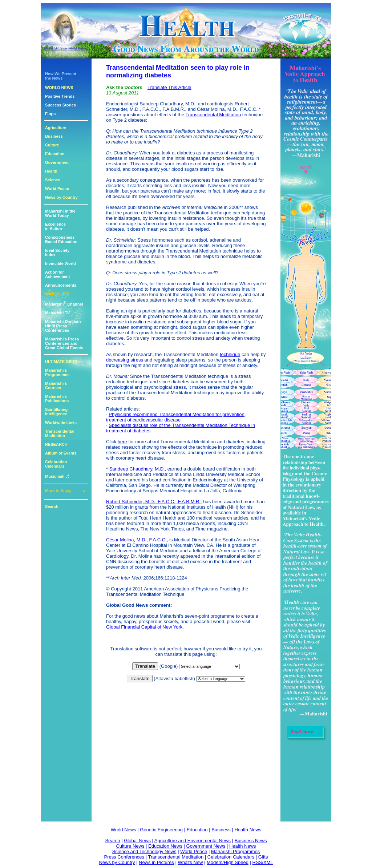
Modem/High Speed (228, 862)
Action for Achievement (57, 274)
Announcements (61, 285)
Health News (248, 830)
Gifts (263, 857)
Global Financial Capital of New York (144, 627)
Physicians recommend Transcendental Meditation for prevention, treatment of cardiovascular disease (176, 417)
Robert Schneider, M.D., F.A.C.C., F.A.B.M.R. (153, 502)
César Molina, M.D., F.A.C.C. (136, 540)
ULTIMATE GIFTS (61, 362)
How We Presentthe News (61, 76)
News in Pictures (156, 862)
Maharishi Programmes (235, 851)
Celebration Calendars (56, 464)
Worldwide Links (61, 423)
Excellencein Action (55, 226)
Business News (251, 841)
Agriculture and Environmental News (193, 841)
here (122, 442)
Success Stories (60, 105)
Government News (206, 846)
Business (54, 136)
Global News (137, 841)
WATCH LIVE (57, 294)
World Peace (57, 189)
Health (51, 171)
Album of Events (61, 453)
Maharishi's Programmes (57, 372)
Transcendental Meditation (60, 433)
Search (52, 506)
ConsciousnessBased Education (61, 239)
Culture (52, 145)
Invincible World (60, 263)
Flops (50, 114)
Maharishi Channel (64, 304)
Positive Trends (60, 96)
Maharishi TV (57, 313)
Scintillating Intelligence (56, 412)
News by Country (61, 197)
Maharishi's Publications (57, 399)
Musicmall (57, 476)
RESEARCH (56, 444)
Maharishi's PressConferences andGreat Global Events (64, 343)
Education (55, 154)
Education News (165, 846)
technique (230, 354)
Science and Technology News (144, 851)
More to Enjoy (58, 490)
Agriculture (56, 128)
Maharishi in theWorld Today (60, 213)
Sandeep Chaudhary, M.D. (137, 469)
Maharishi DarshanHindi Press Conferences (63, 326)
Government (57, 162)
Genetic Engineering (161, 830)
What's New (190, 862)
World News (124, 830)
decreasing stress (125, 360)
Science (53, 180)
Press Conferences (124, 857)
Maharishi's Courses (56, 385)
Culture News (130, 846)
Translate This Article (169, 87)
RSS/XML (263, 862)
